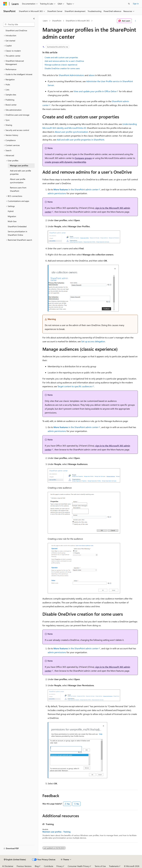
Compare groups (83, 158)
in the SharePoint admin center (76, 189)
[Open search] (129, 4)
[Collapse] (34, 19)
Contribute (49, 866)
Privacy (59, 866)
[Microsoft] (5, 4)
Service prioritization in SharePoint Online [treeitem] (17, 233)
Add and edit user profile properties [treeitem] (20, 172)
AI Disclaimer (8, 866)
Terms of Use (100, 866)
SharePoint (57, 21)
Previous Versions (24, 866)
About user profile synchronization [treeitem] (18, 181)
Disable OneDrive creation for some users (62, 68)
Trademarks (114, 866)
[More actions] (135, 21)
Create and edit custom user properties (61, 57)
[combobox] (19, 24)
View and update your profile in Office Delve (95, 91)
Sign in (136, 4)
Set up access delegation (93, 341)
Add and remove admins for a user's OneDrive (64, 61)
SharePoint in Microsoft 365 (78, 21)
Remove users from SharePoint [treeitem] (18, 189)
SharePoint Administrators (71, 75)
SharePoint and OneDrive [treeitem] (16, 30)
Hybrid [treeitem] (11, 211)
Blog (37, 866)
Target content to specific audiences (75, 386)
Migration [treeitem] (12, 216)
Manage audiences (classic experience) (61, 65)
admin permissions (57, 193)
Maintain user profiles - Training (56, 832)
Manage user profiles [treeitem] (19, 166)
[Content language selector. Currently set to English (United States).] (15, 860)
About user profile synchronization (71, 132)
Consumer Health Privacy (79, 866)
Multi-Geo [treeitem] (12, 221)
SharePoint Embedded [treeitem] (17, 226)
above (92, 75)
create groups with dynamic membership (65, 162)
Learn (45, 21)
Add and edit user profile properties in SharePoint (80, 140)
